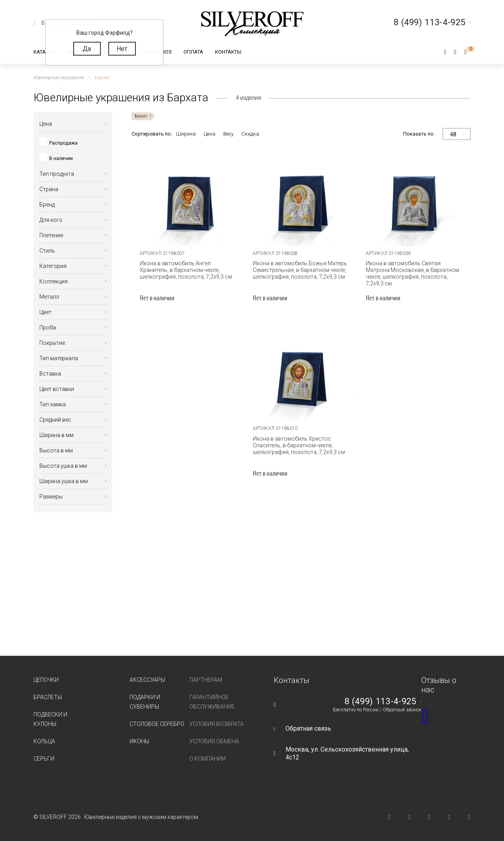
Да (87, 49)
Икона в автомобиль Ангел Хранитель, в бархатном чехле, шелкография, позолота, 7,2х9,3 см (186, 270)
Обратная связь (308, 728)
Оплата (193, 52)
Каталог (44, 52)
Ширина (186, 134)
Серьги (44, 759)
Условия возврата (217, 724)
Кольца (44, 741)
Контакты (228, 52)
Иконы (139, 741)
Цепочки (46, 680)
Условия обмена (214, 741)
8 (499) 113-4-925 (380, 701)
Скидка (250, 134)
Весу (228, 134)
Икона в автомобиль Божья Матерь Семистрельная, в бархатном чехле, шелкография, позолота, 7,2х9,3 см (300, 270)
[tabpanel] (188, 195)
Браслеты (48, 697)
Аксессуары (147, 680)
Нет (122, 49)
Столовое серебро (157, 724)
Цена (209, 134)
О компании (208, 759)
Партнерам (206, 680)
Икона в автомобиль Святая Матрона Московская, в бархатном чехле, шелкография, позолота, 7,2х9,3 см (412, 273)
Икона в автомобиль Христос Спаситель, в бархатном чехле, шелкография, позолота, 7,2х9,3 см (299, 445)
